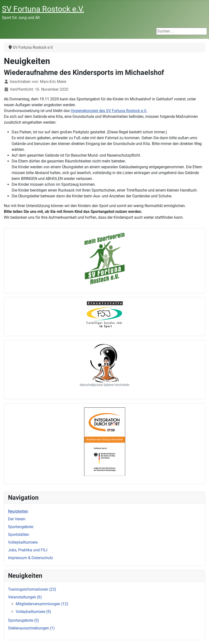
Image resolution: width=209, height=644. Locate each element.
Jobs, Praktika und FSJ (28, 550)
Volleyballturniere (23, 542)
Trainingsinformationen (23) (32, 589)
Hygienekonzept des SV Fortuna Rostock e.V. (109, 111)
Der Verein (17, 519)
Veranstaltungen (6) (25, 597)
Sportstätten (19, 535)
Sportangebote (21, 527)
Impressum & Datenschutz (31, 558)
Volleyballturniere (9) (33, 612)
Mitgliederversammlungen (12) (42, 604)
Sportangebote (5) (23, 620)
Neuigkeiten (18, 511)
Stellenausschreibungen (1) (31, 628)
